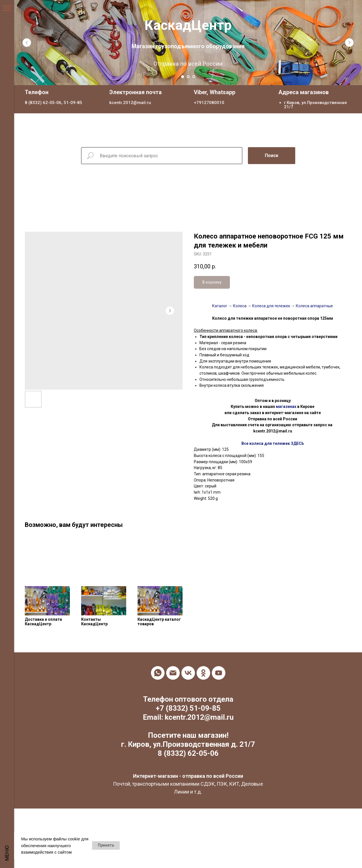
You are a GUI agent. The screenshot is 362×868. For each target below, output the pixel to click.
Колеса (240, 306)
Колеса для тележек (271, 306)
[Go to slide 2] (188, 77)
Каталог (220, 306)
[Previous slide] (27, 43)
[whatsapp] (158, 673)
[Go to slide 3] (194, 77)
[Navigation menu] (7, 8)
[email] (173, 673)
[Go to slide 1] (183, 77)
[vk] (188, 673)
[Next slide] (349, 43)
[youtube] (219, 673)
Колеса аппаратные (314, 306)
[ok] (203, 673)
